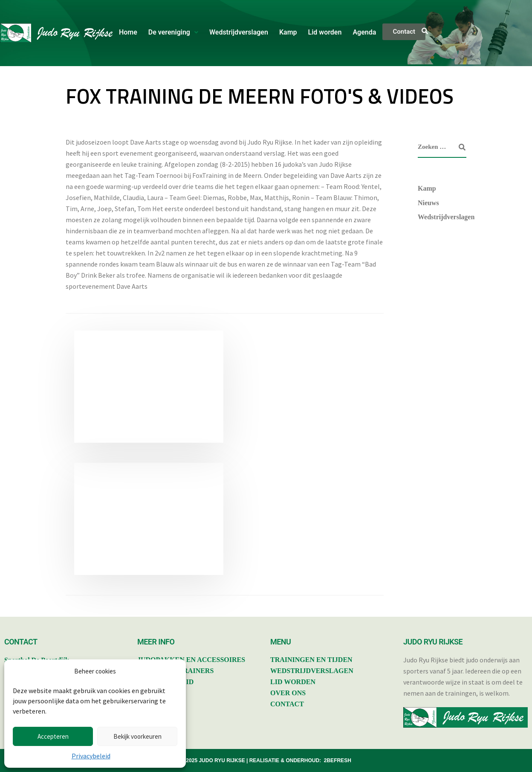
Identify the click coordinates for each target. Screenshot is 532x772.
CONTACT (287, 704)
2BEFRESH (338, 760)
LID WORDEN (293, 682)
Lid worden (325, 32)
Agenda (364, 32)
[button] (173, 32)
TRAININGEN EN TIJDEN (311, 660)
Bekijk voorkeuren (137, 736)
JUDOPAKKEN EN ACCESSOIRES (191, 660)
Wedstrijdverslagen (239, 32)
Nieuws (428, 203)
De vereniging (173, 32)
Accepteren (53, 736)
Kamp (288, 32)
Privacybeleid (91, 756)
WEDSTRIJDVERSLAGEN (312, 671)
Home (128, 32)
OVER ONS (288, 693)
